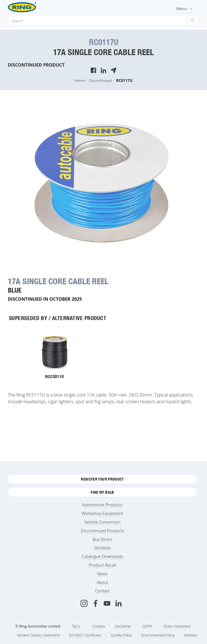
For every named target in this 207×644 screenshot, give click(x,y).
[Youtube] (107, 603)
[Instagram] (84, 603)
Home (80, 80)
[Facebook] (96, 603)
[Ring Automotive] (31, 7)
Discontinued (101, 80)
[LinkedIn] (118, 603)
